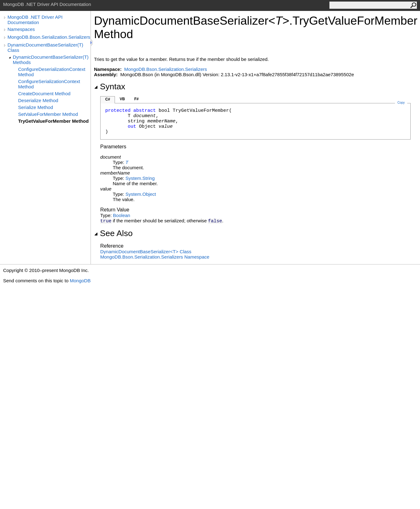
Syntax (110, 86)
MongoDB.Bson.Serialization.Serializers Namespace (155, 257)
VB (122, 99)
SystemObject (141, 194)
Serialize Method (36, 107)
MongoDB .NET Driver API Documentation (35, 20)
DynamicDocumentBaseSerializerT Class (146, 252)
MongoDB (80, 281)
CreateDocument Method (44, 94)
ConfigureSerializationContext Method (49, 84)
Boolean (122, 215)
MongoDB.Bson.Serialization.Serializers (49, 37)
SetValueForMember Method (48, 114)
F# (136, 99)
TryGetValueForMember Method (53, 121)
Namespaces (21, 29)
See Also (113, 233)
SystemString (140, 178)
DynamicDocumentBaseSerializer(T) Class (45, 47)
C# (108, 99)
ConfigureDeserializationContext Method (52, 72)
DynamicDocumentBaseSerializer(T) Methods (51, 60)
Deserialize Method (38, 100)
